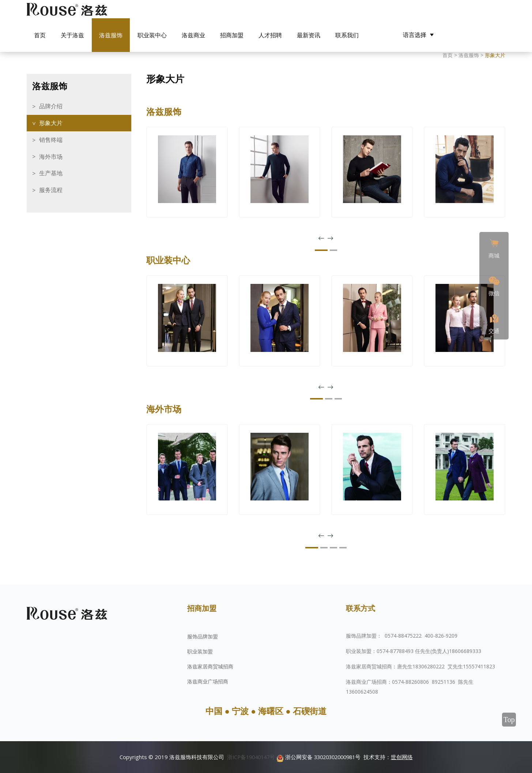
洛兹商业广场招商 (208, 681)
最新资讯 (309, 35)
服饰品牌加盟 (203, 636)
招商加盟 (232, 35)
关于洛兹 (72, 35)
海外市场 (51, 157)
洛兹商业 (193, 35)
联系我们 (347, 35)
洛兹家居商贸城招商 (210, 666)
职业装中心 (152, 35)
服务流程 (51, 190)
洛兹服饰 (111, 35)
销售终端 (51, 140)
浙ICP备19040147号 (248, 757)
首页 (40, 35)
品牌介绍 (51, 106)
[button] (321, 250)
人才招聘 (270, 35)
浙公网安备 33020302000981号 (320, 757)
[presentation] (321, 239)
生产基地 (51, 173)
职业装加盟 (200, 651)
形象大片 (51, 123)
